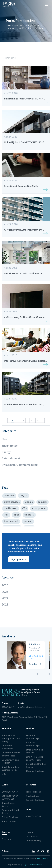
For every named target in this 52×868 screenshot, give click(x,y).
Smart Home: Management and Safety (11, 739)
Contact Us (33, 837)
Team (30, 833)
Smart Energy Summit (9, 805)
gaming (28, 521)
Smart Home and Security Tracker (35, 759)
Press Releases (33, 792)
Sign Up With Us (19, 560)
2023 (5, 605)
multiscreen (11, 509)
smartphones (39, 509)
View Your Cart (34, 817)
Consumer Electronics (7, 747)
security (43, 502)
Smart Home (10, 446)
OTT (6, 515)
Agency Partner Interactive (34, 865)
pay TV (24, 496)
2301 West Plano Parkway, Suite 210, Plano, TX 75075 (24, 719)
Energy (6, 452)
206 (38, 420)
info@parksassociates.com (31, 707)
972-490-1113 (8, 707)
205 (32, 420)
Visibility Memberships (33, 744)
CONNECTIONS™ (10, 792)
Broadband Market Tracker (36, 766)
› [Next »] (43, 420)
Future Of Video (10, 817)
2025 (5, 592)
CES (24, 509)
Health (6, 439)
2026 (5, 586)
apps (16, 515)
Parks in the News (35, 800)
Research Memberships (33, 737)
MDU (4, 774)
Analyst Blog (32, 796)
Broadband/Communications (20, 465)
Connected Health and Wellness (11, 754)
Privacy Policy (34, 841)
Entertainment (11, 458)
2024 (5, 598)
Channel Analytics (35, 771)
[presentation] (39, 675)
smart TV (29, 515)
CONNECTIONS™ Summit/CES (10, 798)
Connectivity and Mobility (10, 762)
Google (29, 502)
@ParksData (36, 657)
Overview (6, 839)
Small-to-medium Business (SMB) (11, 769)
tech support (11, 521)
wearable (9, 496)
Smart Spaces (9, 822)
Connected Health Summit (11, 812)
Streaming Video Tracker (35, 751)
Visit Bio (35, 664)
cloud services (12, 502)
